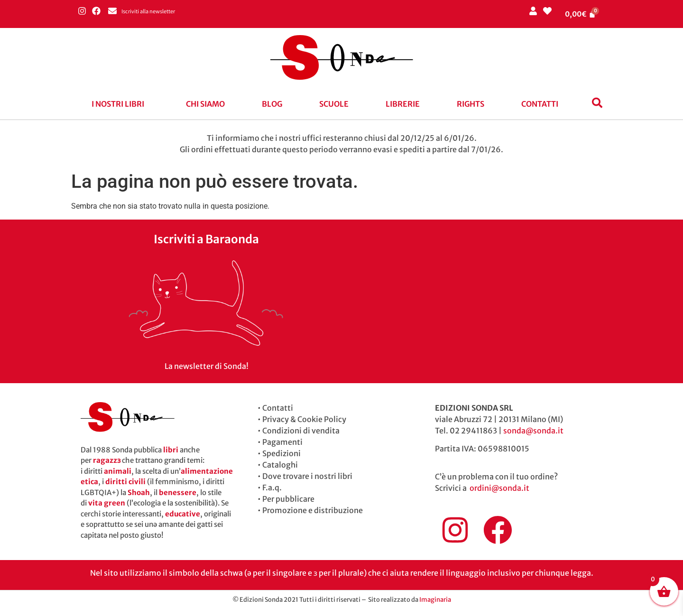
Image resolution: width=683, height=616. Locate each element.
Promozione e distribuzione (313, 510)
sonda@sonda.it (533, 431)
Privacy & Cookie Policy (304, 419)
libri (171, 450)
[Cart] (581, 14)
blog (272, 104)
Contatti (540, 104)
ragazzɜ (107, 460)
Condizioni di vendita (301, 431)
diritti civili (125, 482)
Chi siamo (205, 104)
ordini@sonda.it (499, 488)
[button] (120, 104)
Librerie (403, 104)
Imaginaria (435, 600)
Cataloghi (280, 465)
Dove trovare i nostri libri (307, 476)
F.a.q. (272, 487)
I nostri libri (118, 104)
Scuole (334, 104)
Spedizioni (282, 453)
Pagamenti (282, 442)
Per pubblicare (288, 499)
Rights (471, 104)
